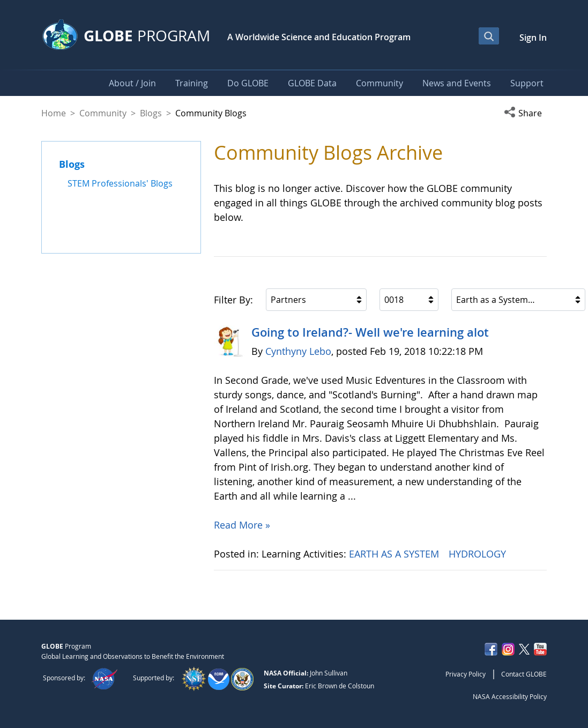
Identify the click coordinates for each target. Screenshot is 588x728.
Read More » (242, 525)
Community (103, 113)
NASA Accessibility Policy (510, 696)
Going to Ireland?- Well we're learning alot (370, 332)
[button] (525, 113)
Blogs (151, 113)
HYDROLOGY (479, 554)
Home (54, 113)
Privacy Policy (466, 674)
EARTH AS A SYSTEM (395, 554)
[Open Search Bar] (489, 36)
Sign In (533, 38)
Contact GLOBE (524, 674)
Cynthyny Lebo (298, 351)
